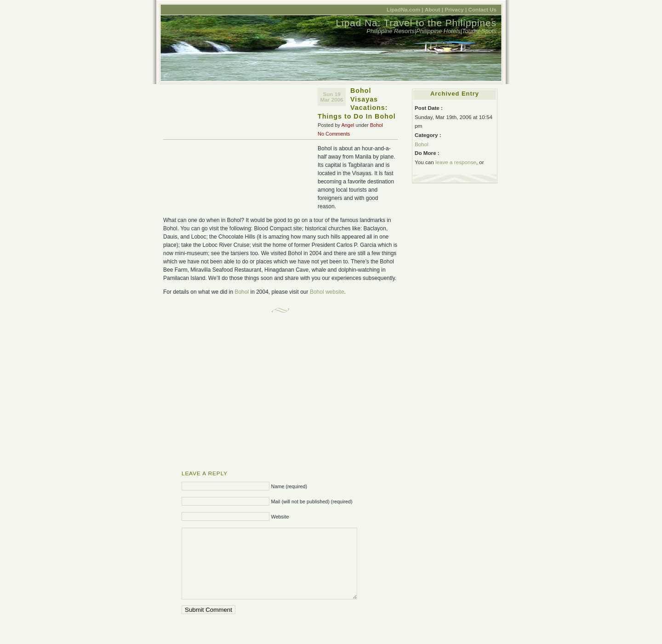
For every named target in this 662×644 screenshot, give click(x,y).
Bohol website (327, 292)
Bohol (377, 125)
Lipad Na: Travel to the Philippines (416, 23)
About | (434, 9)
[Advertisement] (240, 151)
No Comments (334, 134)
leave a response (456, 162)
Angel (348, 125)
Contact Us (482, 9)
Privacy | (456, 9)
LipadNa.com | (405, 9)
